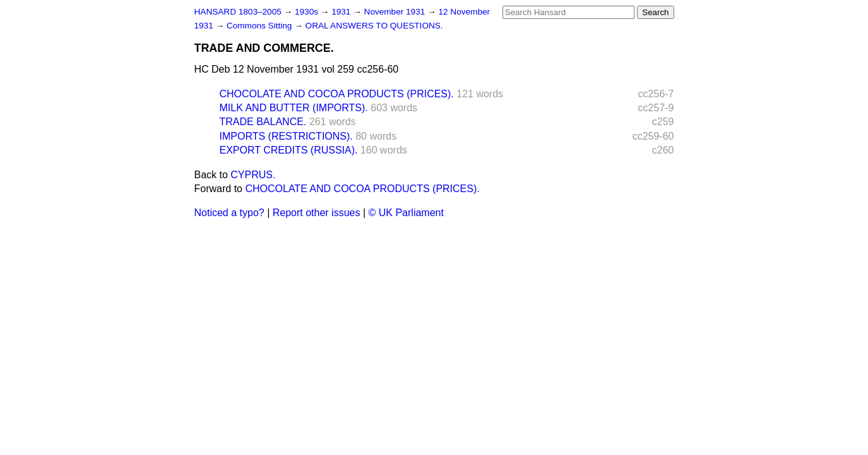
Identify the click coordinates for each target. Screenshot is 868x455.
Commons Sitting (260, 26)
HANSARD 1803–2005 (238, 12)
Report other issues (317, 213)
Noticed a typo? (229, 213)
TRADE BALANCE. (263, 122)
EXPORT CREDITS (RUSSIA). (289, 150)
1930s (308, 12)
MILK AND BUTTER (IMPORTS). (294, 108)
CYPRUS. (253, 175)
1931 (342, 12)
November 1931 (396, 12)
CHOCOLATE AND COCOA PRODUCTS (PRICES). (337, 94)
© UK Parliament (406, 213)
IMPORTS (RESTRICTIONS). (286, 136)
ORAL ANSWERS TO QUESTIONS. (374, 26)
